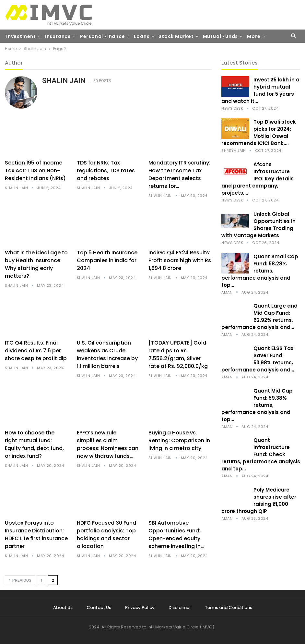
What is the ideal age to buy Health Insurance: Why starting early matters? (36, 264)
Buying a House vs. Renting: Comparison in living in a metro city (179, 440)
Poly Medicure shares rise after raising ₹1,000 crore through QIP (259, 500)
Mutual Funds (221, 36)
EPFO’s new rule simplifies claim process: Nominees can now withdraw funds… (108, 444)
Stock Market (176, 36)
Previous (20, 580)
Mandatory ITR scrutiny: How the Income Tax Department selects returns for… (179, 174)
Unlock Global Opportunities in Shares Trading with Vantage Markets (258, 225)
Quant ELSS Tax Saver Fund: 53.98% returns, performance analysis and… (258, 359)
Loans (142, 36)
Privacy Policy (140, 608)
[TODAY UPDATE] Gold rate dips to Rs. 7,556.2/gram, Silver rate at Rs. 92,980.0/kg (178, 354)
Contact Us (99, 608)
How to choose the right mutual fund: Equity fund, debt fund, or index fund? (34, 444)
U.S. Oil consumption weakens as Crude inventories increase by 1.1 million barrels (107, 354)
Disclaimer (180, 608)
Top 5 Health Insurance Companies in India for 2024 (107, 260)
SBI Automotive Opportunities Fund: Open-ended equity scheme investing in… (176, 535)
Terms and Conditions (229, 608)
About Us (63, 608)
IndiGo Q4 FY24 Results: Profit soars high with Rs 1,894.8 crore (180, 260)
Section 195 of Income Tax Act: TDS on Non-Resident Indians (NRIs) (35, 170)
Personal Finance (103, 36)
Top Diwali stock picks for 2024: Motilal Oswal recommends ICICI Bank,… (259, 133)
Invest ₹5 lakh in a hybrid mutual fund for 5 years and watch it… (260, 90)
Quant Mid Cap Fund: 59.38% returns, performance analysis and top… (257, 405)
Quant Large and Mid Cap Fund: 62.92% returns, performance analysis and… (259, 316)
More (254, 36)
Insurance (58, 36)
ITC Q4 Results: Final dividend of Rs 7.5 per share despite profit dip (36, 351)
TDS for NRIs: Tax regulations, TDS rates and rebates (106, 170)
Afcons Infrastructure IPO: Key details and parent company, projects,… (258, 179)
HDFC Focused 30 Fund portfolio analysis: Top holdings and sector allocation (106, 535)
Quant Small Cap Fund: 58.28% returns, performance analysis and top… (260, 271)
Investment (21, 36)
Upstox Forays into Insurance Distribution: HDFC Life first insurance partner (36, 535)
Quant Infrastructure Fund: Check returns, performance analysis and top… (261, 454)
